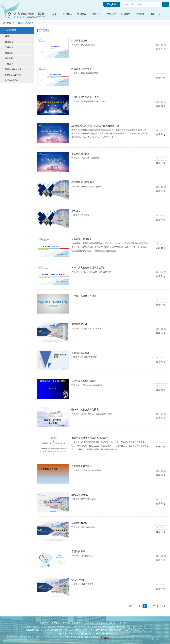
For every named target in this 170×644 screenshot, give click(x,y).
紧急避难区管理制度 (82, 239)
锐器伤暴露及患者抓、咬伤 (85, 97)
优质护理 (90, 623)
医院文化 (112, 623)
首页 (20, 23)
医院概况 (56, 623)
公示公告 (123, 623)
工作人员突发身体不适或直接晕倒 (88, 268)
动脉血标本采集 (79, 523)
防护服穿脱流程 (79, 40)
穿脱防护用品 (78, 551)
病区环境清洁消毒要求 (83, 182)
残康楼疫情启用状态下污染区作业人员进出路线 (95, 126)
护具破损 (76, 211)
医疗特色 (78, 623)
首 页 (54, 14)
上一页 (138, 606)
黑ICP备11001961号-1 (69, 634)
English (112, 4)
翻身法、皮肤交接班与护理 (85, 409)
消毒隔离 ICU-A (79, 324)
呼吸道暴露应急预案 (82, 69)
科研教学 (101, 623)
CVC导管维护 (78, 580)
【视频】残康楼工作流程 (84, 296)
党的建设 (67, 623)
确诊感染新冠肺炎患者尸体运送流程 (90, 438)
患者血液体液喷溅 (80, 154)
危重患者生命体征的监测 (84, 381)
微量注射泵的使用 (80, 353)
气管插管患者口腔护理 (83, 466)
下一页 (156, 606)
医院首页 (44, 623)
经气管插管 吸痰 (80, 495)
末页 (164, 606)
